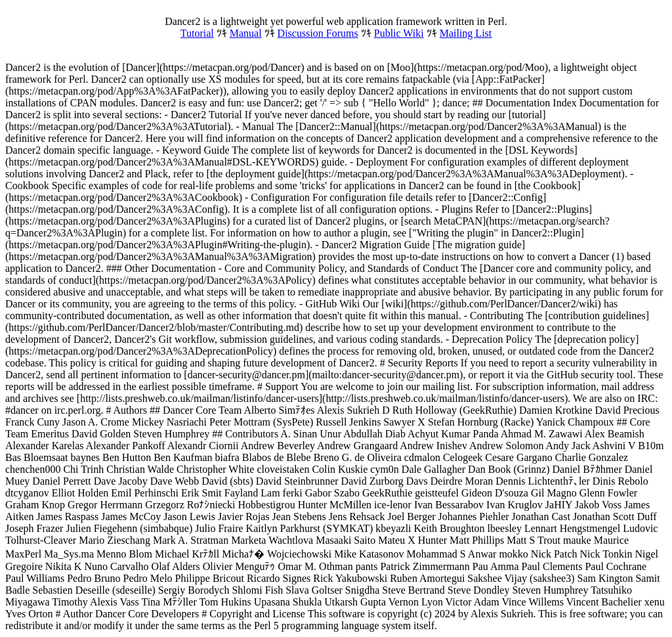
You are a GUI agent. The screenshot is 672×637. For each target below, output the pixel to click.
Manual (246, 33)
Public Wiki (399, 33)
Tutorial (197, 33)
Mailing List (466, 33)
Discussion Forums (318, 33)
